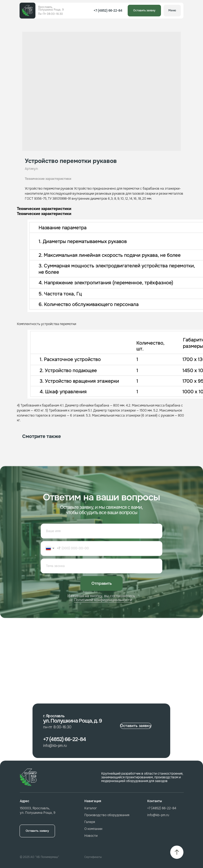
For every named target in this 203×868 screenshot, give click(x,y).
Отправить (102, 583)
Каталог (91, 808)
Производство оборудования (107, 815)
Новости (91, 836)
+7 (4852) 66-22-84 (162, 808)
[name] (101, 531)
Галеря (90, 822)
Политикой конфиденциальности (103, 600)
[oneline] (101, 566)
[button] (144, 11)
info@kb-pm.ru (158, 815)
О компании (93, 829)
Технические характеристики (48, 179)
